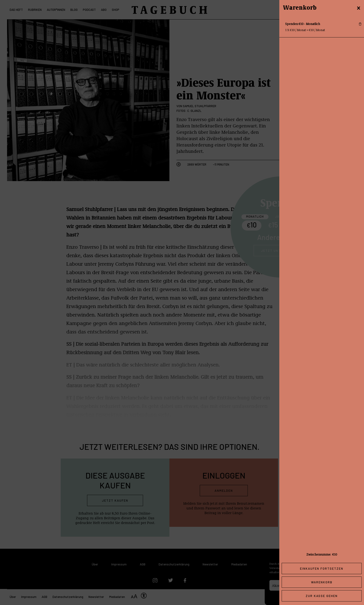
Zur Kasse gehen (322, 596)
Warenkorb (322, 582)
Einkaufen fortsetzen (322, 568)
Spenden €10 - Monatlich (303, 24)
